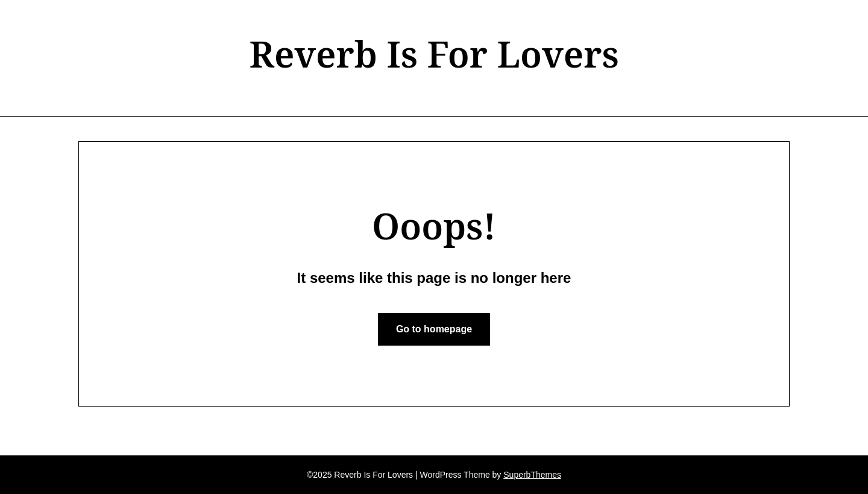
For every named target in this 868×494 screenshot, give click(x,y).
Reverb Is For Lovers (434, 54)
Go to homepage (434, 329)
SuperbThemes (532, 475)
